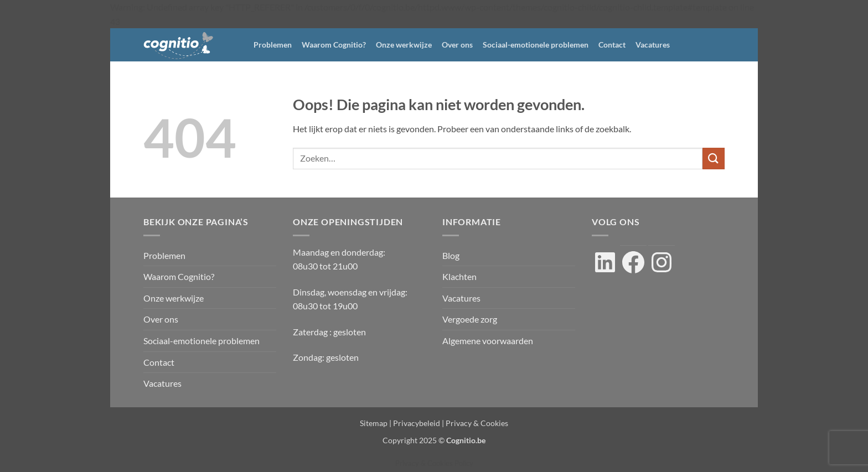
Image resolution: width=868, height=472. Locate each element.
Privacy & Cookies (477, 423)
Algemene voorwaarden (488, 341)
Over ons (457, 45)
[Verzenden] (714, 159)
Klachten (459, 276)
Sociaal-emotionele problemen (536, 45)
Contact (612, 45)
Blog (451, 255)
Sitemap (374, 423)
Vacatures (653, 45)
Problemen (273, 45)
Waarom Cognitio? (334, 45)
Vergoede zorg (470, 319)
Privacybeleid (417, 423)
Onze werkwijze (404, 45)
